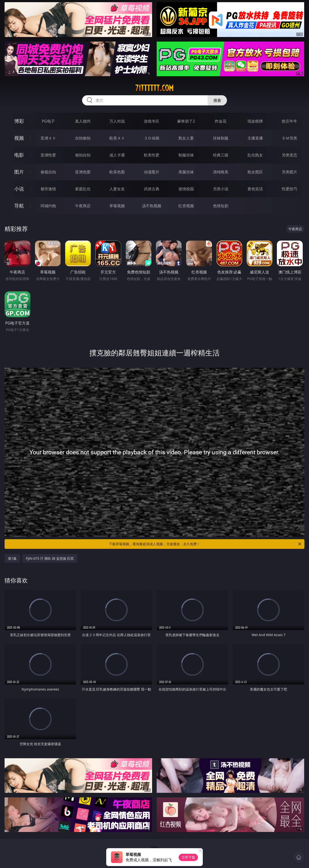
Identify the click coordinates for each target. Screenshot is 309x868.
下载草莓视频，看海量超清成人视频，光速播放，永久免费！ (205, 544)
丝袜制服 (221, 138)
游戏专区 (152, 121)
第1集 (12, 558)
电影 (19, 155)
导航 (19, 206)
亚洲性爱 (48, 155)
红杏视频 (186, 206)
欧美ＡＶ (117, 138)
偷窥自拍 (48, 172)
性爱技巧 (289, 189)
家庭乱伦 (83, 189)
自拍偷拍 (83, 138)
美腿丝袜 (186, 172)
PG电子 (48, 121)
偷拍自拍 (83, 155)
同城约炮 (48, 206)
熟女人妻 (186, 138)
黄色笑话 (255, 189)
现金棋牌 (255, 121)
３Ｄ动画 (152, 138)
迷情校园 (186, 189)
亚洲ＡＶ (48, 138)
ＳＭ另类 (289, 138)
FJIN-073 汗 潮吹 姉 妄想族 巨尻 (50, 558)
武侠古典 (152, 189)
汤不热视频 (152, 206)
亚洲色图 (83, 172)
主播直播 (255, 138)
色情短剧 (221, 206)
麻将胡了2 (186, 121)
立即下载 (188, 857)
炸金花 (221, 121)
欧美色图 (117, 172)
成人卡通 (117, 155)
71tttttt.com (154, 88)
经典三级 (221, 155)
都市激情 (48, 189)
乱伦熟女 (255, 155)
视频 (19, 138)
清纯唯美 (221, 172)
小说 (19, 189)
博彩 (19, 121)
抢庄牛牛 (289, 121)
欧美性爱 (152, 155)
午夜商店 (83, 206)
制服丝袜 (186, 155)
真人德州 (83, 121)
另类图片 (289, 172)
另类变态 (289, 155)
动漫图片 (152, 172)
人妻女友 (117, 189)
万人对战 (117, 121)
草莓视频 (117, 206)
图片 (19, 172)
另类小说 (221, 189)
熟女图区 (255, 172)
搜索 (217, 100)
